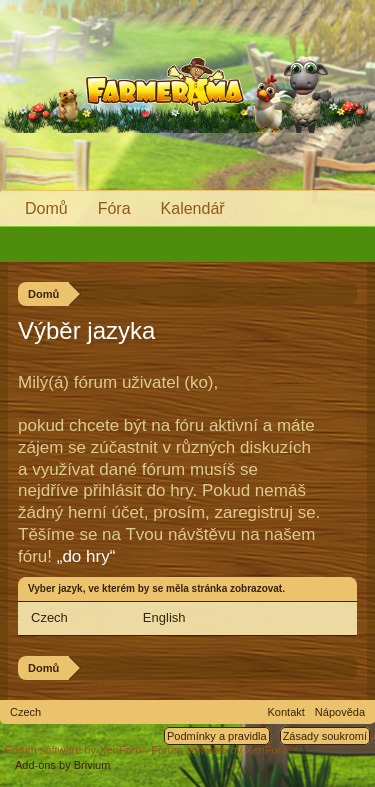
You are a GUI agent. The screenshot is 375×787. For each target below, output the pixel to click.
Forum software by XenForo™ (224, 750)
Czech (49, 617)
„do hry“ (86, 556)
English (164, 617)
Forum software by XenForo (78, 750)
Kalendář (193, 208)
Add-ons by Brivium (62, 765)
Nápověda (340, 712)
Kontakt (286, 712)
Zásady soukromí (325, 736)
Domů (46, 208)
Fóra (114, 208)
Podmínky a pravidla (217, 736)
